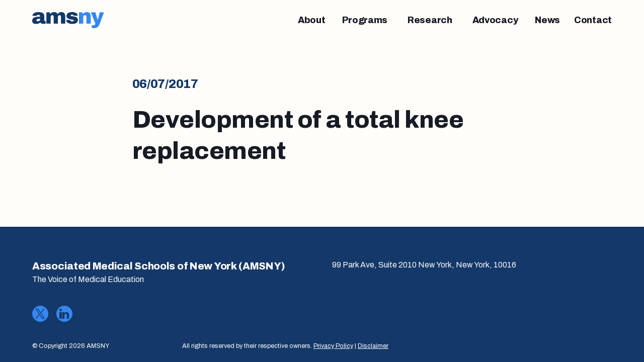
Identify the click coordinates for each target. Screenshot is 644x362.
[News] (547, 20)
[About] (312, 20)
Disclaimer (373, 346)
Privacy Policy (333, 346)
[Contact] (593, 20)
